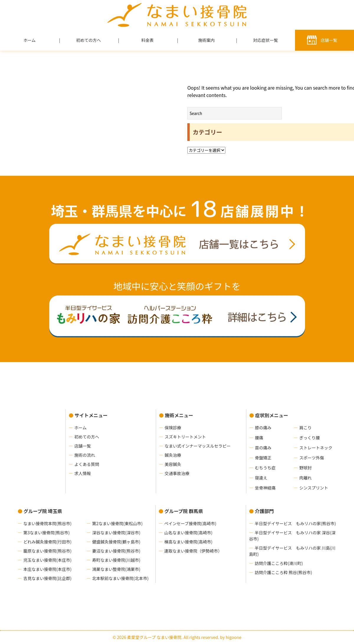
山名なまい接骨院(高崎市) (188, 533)
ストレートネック (316, 448)
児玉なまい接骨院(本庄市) (47, 560)
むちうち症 (265, 468)
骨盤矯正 (263, 458)
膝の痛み (263, 428)
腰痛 (259, 438)
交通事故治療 (177, 473)
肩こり (305, 428)
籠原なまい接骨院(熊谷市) (47, 551)
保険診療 (173, 428)
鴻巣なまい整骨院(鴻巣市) (116, 569)
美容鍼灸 (173, 464)
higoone (233, 637)
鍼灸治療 (173, 455)
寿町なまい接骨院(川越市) (116, 560)
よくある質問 (87, 464)
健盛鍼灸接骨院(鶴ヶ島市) (116, 542)
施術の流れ (85, 455)
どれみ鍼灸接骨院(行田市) (47, 542)
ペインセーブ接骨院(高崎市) (190, 523)
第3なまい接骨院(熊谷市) (46, 533)
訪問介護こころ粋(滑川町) (279, 563)
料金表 (147, 40)
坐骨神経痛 (265, 488)
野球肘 (305, 468)
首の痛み (263, 448)
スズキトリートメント (185, 437)
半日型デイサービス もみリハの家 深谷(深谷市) (292, 536)
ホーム (29, 40)
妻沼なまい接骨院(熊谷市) (116, 551)
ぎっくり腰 (309, 438)
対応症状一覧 (265, 40)
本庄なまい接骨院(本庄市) (47, 569)
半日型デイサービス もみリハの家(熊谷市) (295, 523)
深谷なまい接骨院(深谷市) (116, 533)
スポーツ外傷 (312, 458)
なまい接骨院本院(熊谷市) (47, 523)
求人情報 (83, 473)
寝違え (261, 478)
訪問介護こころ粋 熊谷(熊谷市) (283, 572)
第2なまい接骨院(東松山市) (117, 523)
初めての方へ (88, 40)
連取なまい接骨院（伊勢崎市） (193, 551)
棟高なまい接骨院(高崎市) (188, 542)
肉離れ (305, 478)
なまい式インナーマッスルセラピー (198, 446)
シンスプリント (314, 488)
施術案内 (206, 40)
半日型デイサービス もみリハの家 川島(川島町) (292, 551)
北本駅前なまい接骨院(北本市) (120, 578)
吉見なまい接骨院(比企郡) (47, 578)
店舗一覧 (329, 40)
